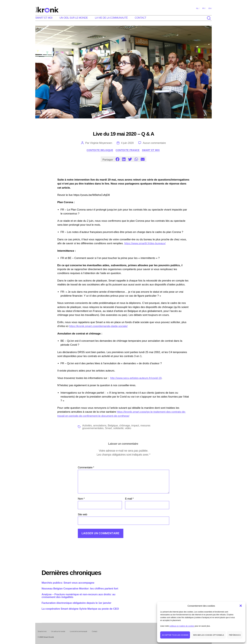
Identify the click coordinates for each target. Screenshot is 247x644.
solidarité (118, 428)
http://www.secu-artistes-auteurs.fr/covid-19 (136, 378)
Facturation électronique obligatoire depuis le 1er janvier (76, 603)
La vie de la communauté (111, 18)
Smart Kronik (49, 637)
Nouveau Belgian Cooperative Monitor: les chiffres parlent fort (80, 589)
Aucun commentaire (154, 143)
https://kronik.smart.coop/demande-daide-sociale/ (98, 326)
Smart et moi (44, 18)
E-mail (129, 499)
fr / (204, 8)
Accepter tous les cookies (175, 635)
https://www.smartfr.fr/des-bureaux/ (145, 244)
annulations (100, 426)
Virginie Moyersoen (101, 143)
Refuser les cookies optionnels (209, 635)
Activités (87, 426)
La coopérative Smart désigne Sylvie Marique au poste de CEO (80, 609)
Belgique (113, 426)
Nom (81, 499)
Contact (141, 18)
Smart (108, 428)
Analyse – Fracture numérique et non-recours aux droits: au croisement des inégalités (78, 596)
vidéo (128, 428)
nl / (198, 8)
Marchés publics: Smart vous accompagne (68, 583)
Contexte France (128, 150)
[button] (241, 606)
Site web (82, 514)
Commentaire (86, 468)
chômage (125, 426)
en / (210, 8)
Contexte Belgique (99, 150)
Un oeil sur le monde (74, 18)
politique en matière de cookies (182, 626)
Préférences (235, 635)
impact (135, 426)
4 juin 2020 (127, 143)
